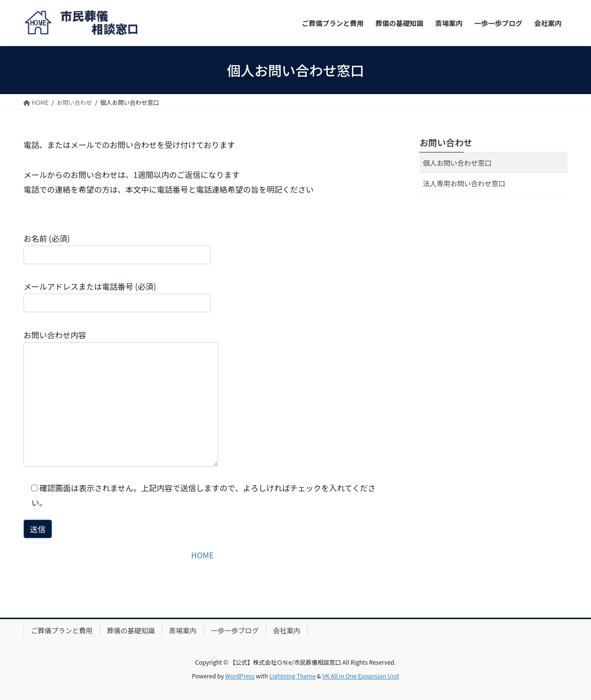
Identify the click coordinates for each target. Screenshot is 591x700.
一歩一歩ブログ (235, 630)
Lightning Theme (292, 676)
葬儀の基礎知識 (131, 630)
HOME (202, 555)
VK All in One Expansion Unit (361, 676)
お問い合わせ (446, 142)
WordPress (240, 676)
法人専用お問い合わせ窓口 (464, 183)
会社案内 (287, 630)
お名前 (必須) (117, 248)
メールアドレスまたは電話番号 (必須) (117, 296)
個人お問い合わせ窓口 (457, 163)
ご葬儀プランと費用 (62, 630)
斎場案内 (183, 630)
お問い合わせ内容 (121, 398)
